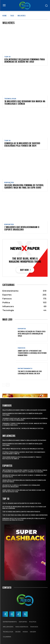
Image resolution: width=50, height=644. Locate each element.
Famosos (22, 348)
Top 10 (7, 57)
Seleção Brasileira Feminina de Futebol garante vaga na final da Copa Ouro (24, 186)
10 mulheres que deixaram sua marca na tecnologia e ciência (25, 102)
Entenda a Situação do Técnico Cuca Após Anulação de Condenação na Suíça (32, 334)
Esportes (9, 183)
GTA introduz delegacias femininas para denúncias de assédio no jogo (25, 61)
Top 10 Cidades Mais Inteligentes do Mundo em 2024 (22, 503)
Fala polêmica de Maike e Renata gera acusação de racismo (24, 410)
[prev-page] (4, 385)
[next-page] (8, 385)
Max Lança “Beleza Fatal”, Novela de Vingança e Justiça (23, 428)
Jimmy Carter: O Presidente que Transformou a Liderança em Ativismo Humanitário (32, 353)
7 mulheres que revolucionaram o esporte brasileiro (22, 228)
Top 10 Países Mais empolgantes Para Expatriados (21, 512)
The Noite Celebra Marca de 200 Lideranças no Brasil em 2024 (30, 372)
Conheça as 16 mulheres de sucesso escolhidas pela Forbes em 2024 (22, 144)
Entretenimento (25, 369)
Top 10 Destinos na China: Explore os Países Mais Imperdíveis (25, 515)
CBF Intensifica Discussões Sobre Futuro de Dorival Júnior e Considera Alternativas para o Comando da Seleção (25, 471)
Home (5, 15)
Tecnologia (10, 99)
